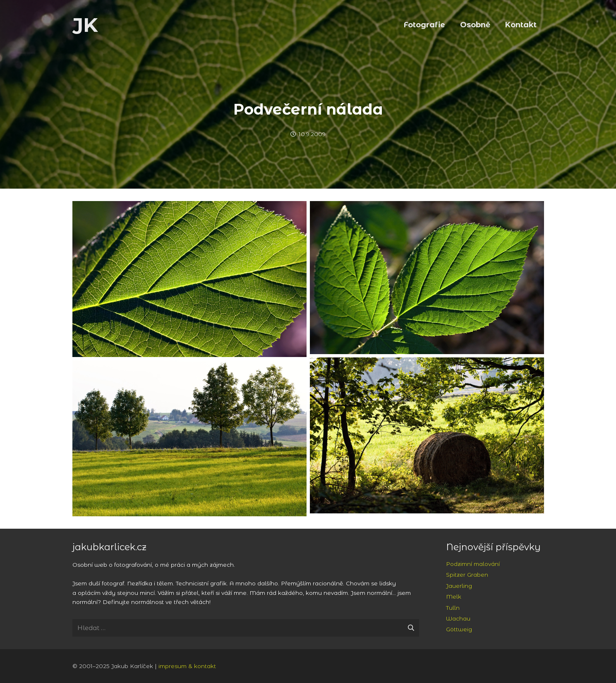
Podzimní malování (473, 564)
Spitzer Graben (467, 575)
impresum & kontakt (187, 666)
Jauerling (459, 586)
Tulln (453, 608)
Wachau (458, 618)
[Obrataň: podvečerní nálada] (189, 279)
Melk (454, 597)
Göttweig (459, 629)
